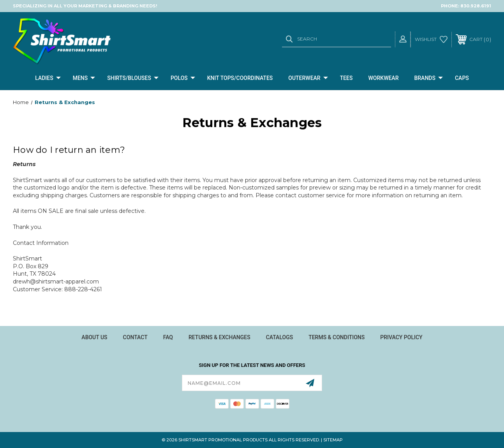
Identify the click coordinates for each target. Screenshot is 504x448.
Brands (428, 78)
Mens (84, 78)
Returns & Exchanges (219, 337)
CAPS (462, 78)
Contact (135, 337)
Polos (183, 78)
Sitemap (333, 440)
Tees (346, 78)
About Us (94, 337)
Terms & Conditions (337, 337)
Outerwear (308, 78)
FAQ (168, 337)
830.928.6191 (476, 6)
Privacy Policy (401, 337)
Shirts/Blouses (133, 78)
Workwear (384, 78)
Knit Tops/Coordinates (240, 78)
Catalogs (280, 337)
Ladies (48, 78)
